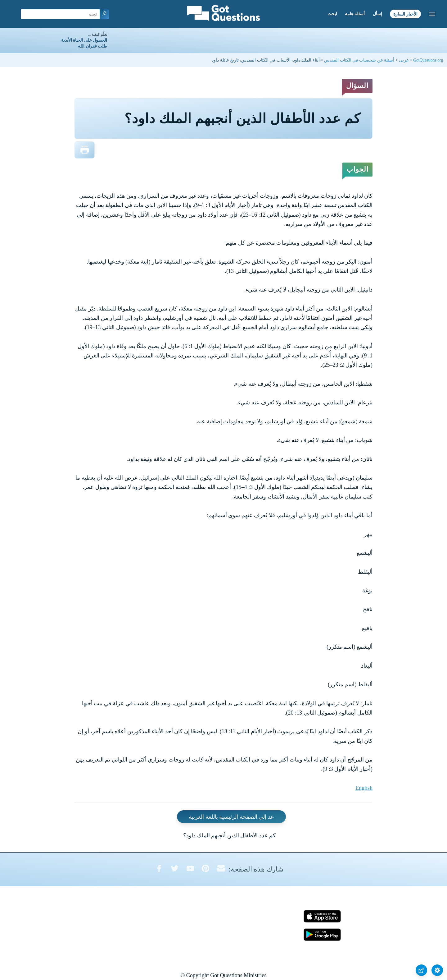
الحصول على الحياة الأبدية (84, 40)
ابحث (332, 14)
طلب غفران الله (93, 46)
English (364, 788)
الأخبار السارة (405, 14)
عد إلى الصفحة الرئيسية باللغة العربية (231, 817)
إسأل (377, 14)
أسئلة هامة (355, 14)
